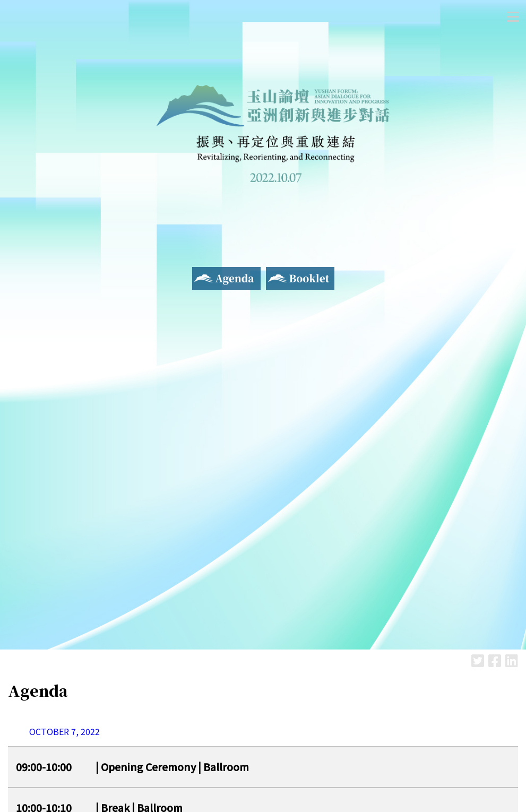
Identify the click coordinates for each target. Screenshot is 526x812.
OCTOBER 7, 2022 (64, 731)
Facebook (495, 660)
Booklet (282, 273)
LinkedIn (512, 660)
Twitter (478, 660)
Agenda (206, 273)
